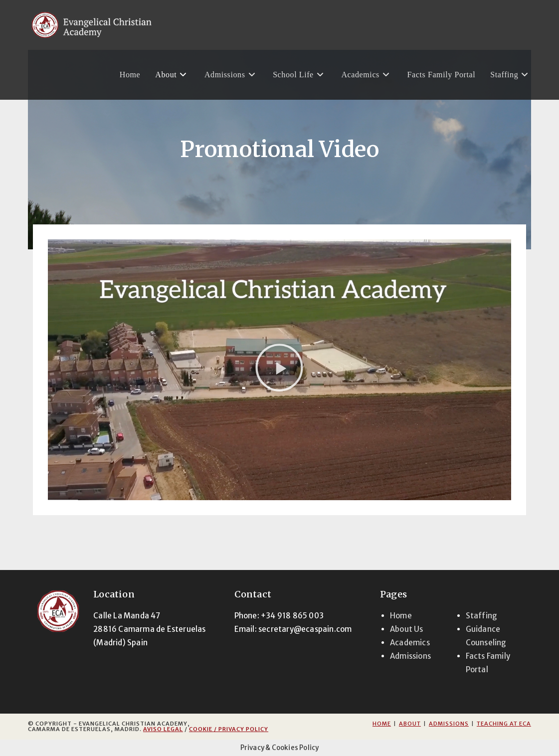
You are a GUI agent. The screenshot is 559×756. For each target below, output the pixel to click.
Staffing (482, 616)
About (410, 724)
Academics (410, 643)
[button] (279, 370)
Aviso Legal (163, 729)
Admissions (410, 656)
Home (401, 616)
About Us (407, 629)
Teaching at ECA (504, 724)
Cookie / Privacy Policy (229, 729)
